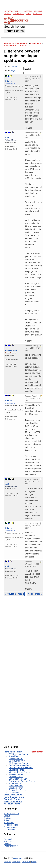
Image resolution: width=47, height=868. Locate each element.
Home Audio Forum (13, 752)
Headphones (18, 14)
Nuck (7, 137)
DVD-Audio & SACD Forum (21, 768)
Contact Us (16, 862)
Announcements (11, 827)
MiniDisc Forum (16, 777)
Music (28, 14)
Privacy (34, 862)
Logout (7, 816)
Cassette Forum (16, 759)
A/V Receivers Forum (18, 754)
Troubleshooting (11, 825)
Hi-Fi (19, 11)
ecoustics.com (19, 858)
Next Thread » (35, 594)
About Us (7, 862)
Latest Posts (10, 11)
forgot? (14, 71)
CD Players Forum (17, 761)
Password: (14, 72)
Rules (6, 820)
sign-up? (15, 66)
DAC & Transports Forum (20, 765)
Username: (14, 68)
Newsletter (26, 862)
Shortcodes (9, 823)
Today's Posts (37, 752)
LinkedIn (7, 844)
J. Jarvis (8, 81)
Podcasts (37, 14)
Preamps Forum (16, 786)
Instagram (8, 841)
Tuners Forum (15, 792)
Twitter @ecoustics (12, 846)
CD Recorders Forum (18, 763)
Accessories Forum (13, 802)
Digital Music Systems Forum (22, 781)
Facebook (8, 839)
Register (7, 818)
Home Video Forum (13, 795)
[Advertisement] (23, 671)
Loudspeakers (29, 11)
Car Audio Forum (12, 799)
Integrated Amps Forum (19, 772)
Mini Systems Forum (18, 779)
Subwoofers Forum (17, 790)
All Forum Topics (12, 804)
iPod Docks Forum (17, 774)
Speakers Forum (16, 788)
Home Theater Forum (14, 797)
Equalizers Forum (16, 770)
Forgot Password (11, 814)
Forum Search (14, 31)
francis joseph (11, 350)
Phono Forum (15, 783)
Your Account (10, 829)
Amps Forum (14, 756)
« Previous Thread (14, 594)
